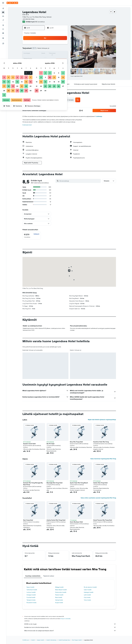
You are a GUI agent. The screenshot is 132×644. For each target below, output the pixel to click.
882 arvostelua (40, 22)
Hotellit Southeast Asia (64, 640)
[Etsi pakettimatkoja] (3, 20)
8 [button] (59, 49)
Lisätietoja (99, 116)
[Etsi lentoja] (3, 8)
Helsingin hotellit (89, 592)
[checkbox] (32, 236)
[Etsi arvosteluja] (80, 181)
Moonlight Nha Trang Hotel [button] (55, 483)
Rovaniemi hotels (31, 603)
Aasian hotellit (41, 640)
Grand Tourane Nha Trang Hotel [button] (103, 520)
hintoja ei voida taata (65, 619)
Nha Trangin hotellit (77, 640)
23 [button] (63, 58)
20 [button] (50, 58)
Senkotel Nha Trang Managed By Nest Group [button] (33, 484)
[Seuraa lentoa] (3, 29)
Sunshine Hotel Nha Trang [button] (101, 442)
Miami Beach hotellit (61, 590)
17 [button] (37, 58)
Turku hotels (87, 600)
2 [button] (63, 45)
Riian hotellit (59, 597)
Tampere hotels (31, 600)
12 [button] (45, 54)
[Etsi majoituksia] (3, 12)
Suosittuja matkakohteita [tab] (33, 576)
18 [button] (41, 58)
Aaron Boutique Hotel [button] (76, 522)
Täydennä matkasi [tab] (49, 576)
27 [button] (50, 62)
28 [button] (54, 62)
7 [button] (54, 49)
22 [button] (59, 58)
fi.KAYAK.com (26, 640)
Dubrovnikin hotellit (61, 592)
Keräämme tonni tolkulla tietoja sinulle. (70, 627)
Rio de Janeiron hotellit (90, 587)
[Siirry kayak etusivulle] (12, 3)
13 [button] (50, 54)
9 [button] (63, 49)
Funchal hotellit (31, 597)
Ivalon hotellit (88, 590)
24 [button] (37, 62)
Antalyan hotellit (31, 595)
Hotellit (33, 640)
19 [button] (45, 58)
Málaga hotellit (59, 587)
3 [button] (37, 49)
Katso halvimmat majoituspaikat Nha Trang (103, 459)
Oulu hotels (87, 597)
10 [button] (37, 54)
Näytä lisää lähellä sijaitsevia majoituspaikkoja (102, 420)
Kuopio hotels (59, 603)
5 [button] (45, 49)
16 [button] (63, 54)
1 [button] (59, 45)
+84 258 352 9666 (28, 19)
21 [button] (54, 58)
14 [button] (54, 54)
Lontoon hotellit (31, 592)
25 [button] (41, 62)
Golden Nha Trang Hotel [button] (100, 483)
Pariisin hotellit (59, 595)
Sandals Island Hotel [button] (29, 444)
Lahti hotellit (87, 595)
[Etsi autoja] (3, 16)
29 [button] (59, 62)
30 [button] (63, 62)
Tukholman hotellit (32, 590)
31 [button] (37, 67)
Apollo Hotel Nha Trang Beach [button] (79, 483)
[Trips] (3, 38)
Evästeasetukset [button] (27, 125)
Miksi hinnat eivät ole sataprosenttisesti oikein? (70, 631)
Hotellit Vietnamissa (51, 640)
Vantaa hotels (59, 600)
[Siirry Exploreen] (3, 25)
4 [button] (41, 49)
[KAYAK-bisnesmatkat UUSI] (3, 33)
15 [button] (59, 54)
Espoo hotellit (30, 587)
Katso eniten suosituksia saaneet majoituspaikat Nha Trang (98, 498)
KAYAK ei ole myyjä (70, 624)
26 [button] (45, 62)
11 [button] (41, 54)
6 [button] (50, 49)
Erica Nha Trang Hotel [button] (76, 442)
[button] (3, 3)
